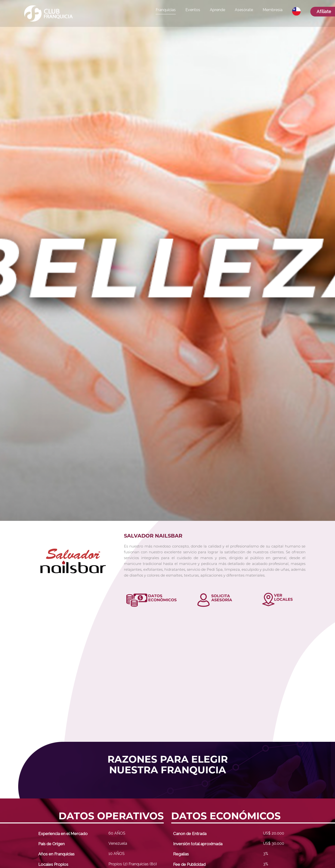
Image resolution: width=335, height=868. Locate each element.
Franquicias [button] (166, 10)
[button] (296, 11)
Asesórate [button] (244, 10)
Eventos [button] (193, 10)
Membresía (273, 10)
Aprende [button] (217, 10)
